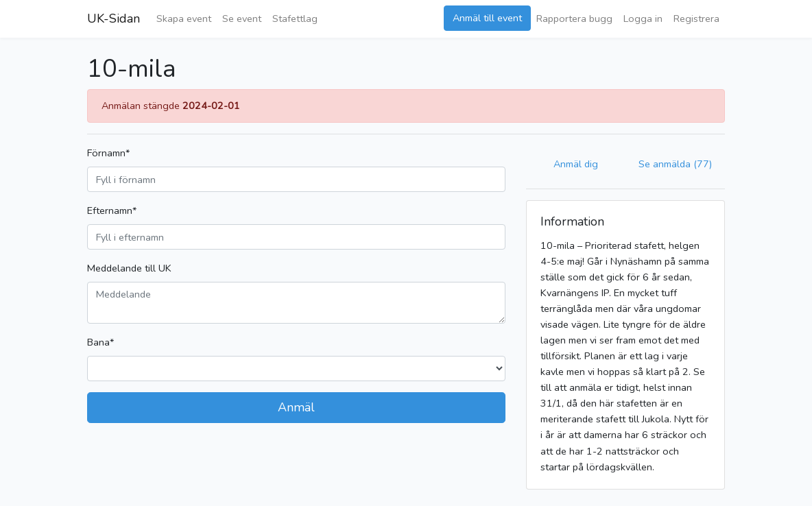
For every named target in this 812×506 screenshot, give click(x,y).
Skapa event (184, 19)
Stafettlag (295, 19)
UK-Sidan (114, 19)
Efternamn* (112, 210)
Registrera (696, 19)
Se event (242, 19)
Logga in (643, 19)
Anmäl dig (576, 164)
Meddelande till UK (129, 268)
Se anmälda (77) (675, 164)
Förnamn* (108, 153)
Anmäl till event (487, 18)
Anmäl (296, 407)
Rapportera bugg (574, 19)
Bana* (100, 342)
